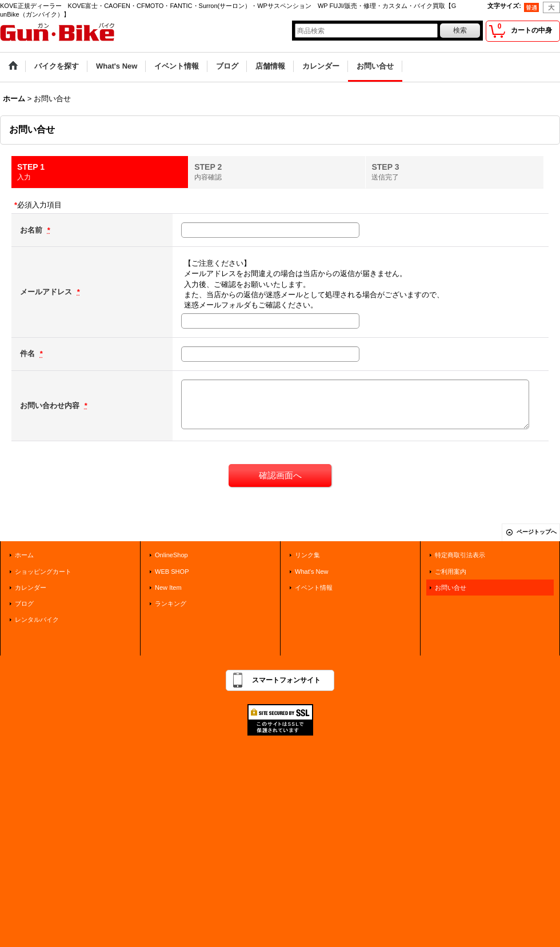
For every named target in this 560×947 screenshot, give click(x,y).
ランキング (171, 604)
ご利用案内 (451, 572)
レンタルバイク (37, 620)
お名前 (32, 230)
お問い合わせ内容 (51, 405)
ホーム (24, 555)
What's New (312, 572)
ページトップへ (537, 532)
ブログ (24, 604)
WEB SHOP (172, 572)
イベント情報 (314, 588)
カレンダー (31, 588)
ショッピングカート (43, 572)
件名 (29, 353)
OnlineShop (171, 555)
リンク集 (307, 555)
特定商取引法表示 (460, 555)
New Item (168, 588)
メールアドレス (47, 292)
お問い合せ (451, 588)
